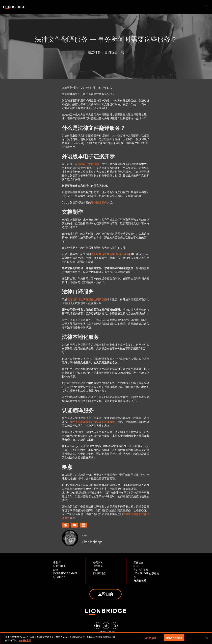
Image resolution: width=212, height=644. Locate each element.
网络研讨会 (99, 573)
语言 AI (57, 562)
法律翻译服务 (99, 202)
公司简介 (98, 562)
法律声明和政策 (106, 632)
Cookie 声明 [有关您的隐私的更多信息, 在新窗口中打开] (25, 640)
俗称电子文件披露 (88, 164)
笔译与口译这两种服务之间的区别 (87, 299)
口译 (55, 570)
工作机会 (138, 562)
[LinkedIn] (98, 625)
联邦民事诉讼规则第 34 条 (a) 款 (110, 254)
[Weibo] (106, 625)
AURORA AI (60, 577)
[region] (106, 638)
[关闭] (207, 638)
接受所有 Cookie (174, 638)
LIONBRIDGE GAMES (65, 573)
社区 (136, 566)
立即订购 (106, 594)
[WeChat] (114, 625)
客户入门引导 (141, 570)
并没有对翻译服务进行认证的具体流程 (92, 422)
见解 (96, 570)
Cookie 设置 (150, 638)
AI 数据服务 (60, 566)
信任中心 (98, 566)
